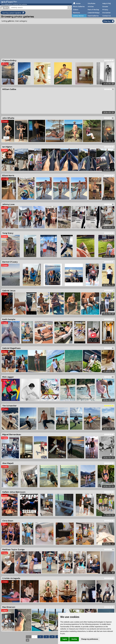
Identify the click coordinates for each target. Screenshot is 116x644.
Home (78, 3)
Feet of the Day (93, 10)
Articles (91, 6)
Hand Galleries (93, 16)
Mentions (76, 13)
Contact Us (107, 16)
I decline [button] (74, 639)
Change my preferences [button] (90, 639)
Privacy (105, 10)
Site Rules (91, 3)
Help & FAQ (107, 3)
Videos (76, 10)
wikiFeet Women (78, 16)
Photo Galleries (79, 6)
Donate (105, 6)
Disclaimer (106, 13)
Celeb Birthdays (94, 13)
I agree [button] (65, 639)
